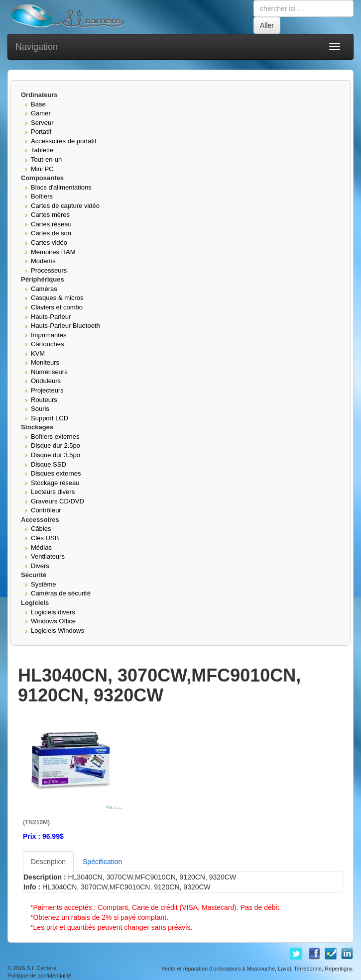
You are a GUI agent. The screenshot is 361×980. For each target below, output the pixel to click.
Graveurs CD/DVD (58, 501)
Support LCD (50, 418)
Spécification (102, 862)
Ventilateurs (48, 556)
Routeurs (44, 400)
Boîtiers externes (55, 437)
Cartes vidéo (49, 243)
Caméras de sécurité (61, 593)
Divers (40, 566)
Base (38, 104)
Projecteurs (47, 390)
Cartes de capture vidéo (65, 206)
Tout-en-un (46, 159)
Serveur (42, 123)
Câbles (41, 529)
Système (44, 584)
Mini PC (42, 169)
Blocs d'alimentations (61, 187)
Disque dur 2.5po (56, 445)
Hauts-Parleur (51, 317)
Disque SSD (49, 464)
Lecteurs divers (53, 492)
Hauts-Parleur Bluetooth (65, 326)
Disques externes (56, 473)
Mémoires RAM (53, 252)
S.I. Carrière (42, 968)
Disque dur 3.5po (56, 455)
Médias (41, 547)
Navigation (37, 47)
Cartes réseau (51, 224)
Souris (40, 409)
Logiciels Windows (58, 631)
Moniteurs (45, 362)
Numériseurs (49, 372)
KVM (38, 353)
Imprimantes (49, 335)
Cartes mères (50, 215)
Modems (43, 261)
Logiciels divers (53, 612)
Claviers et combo (57, 307)
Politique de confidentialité (39, 976)
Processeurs (49, 270)
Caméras (44, 289)
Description (48, 862)
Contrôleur (46, 510)
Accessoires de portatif (64, 141)
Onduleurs (46, 381)
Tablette (42, 150)
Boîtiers (42, 196)
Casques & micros (57, 298)
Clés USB (45, 538)
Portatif (41, 132)
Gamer (41, 113)
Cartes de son (51, 233)
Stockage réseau (55, 483)
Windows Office (53, 621)
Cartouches (47, 344)
